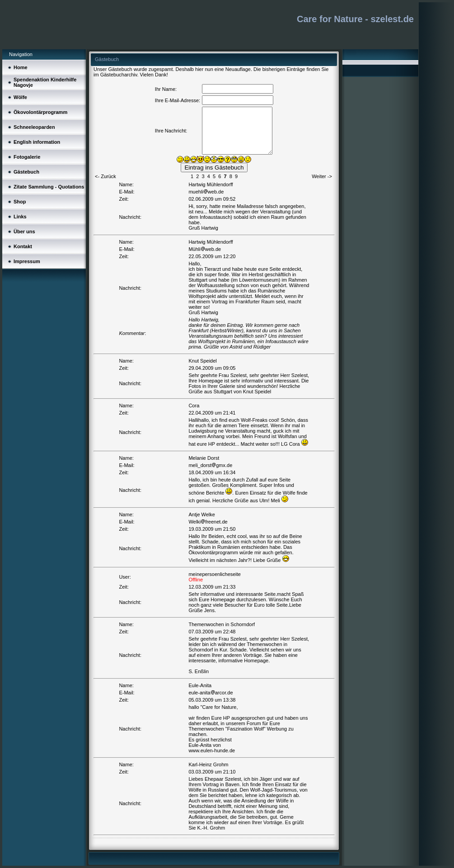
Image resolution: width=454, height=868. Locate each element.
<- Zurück (105, 176)
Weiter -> (322, 176)
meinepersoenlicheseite (215, 574)
